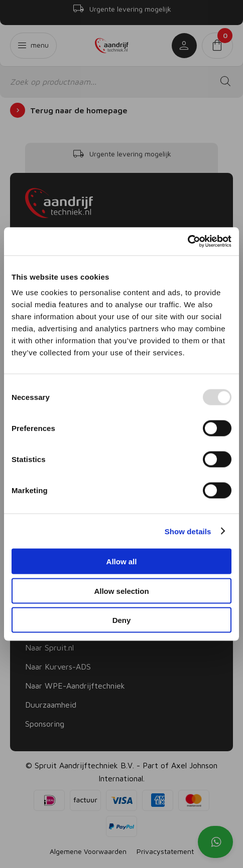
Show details (188, 531)
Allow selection (121, 591)
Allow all (122, 562)
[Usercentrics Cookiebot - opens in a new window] (188, 242)
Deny (122, 620)
